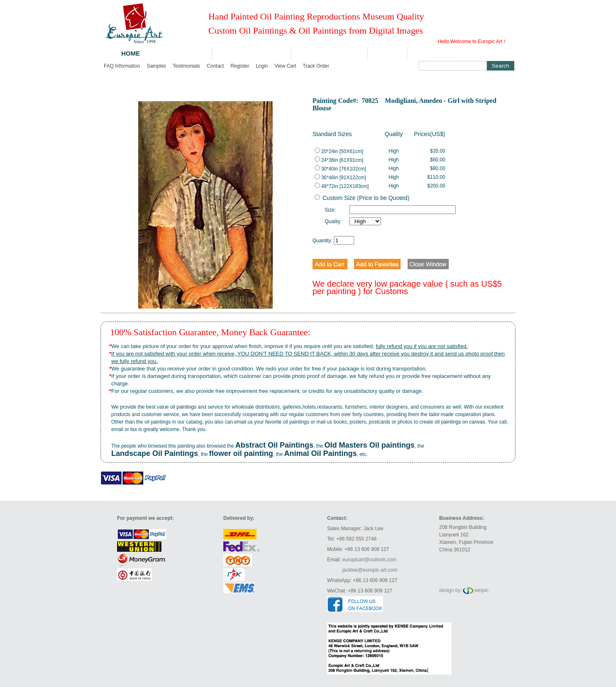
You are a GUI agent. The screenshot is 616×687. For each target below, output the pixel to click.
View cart (286, 66)
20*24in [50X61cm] (339, 151)
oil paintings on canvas (460, 422)
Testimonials (186, 66)
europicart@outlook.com (369, 560)
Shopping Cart (443, 54)
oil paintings (183, 407)
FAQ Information (122, 66)
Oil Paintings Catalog (178, 54)
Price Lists (387, 54)
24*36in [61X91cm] (339, 160)
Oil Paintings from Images (252, 54)
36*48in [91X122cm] (340, 178)
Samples (156, 66)
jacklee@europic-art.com (370, 570)
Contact (215, 66)
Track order (316, 66)
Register (240, 66)
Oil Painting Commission (329, 54)
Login (262, 66)
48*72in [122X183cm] (342, 186)
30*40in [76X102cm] (340, 169)
